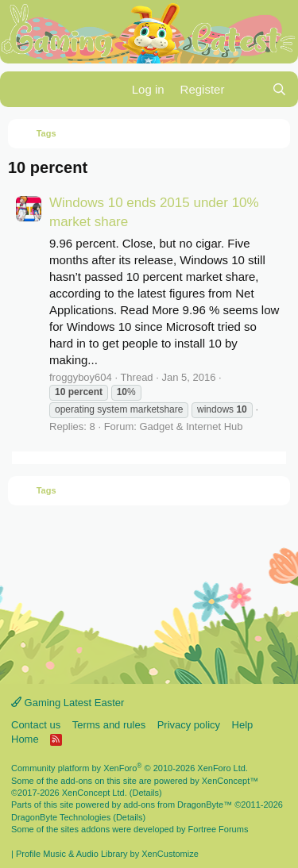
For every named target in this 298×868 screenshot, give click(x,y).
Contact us (36, 725)
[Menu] (22, 90)
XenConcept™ (230, 781)
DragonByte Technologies (61, 817)
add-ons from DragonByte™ (178, 805)
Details (145, 793)
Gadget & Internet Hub (191, 426)
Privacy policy (189, 725)
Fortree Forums (219, 829)
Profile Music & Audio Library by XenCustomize (107, 854)
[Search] (279, 89)
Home (25, 739)
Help (243, 725)
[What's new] (248, 89)
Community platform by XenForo (130, 768)
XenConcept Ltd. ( (97, 793)
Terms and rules (109, 725)
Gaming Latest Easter (68, 703)
